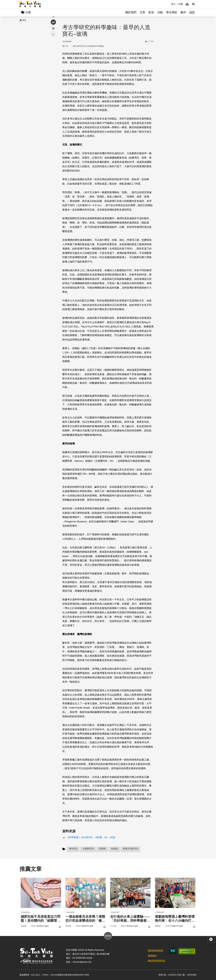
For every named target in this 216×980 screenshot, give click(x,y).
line (52, 65)
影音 (151, 12)
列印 (53, 77)
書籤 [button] (53, 83)
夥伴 (183, 12)
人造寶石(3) (88, 849)
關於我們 (131, 12)
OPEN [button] (108, 936)
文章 (142, 12)
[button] (193, 4)
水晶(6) (114, 849)
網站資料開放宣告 (157, 961)
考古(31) (73, 849)
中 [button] (53, 71)
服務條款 (152, 956)
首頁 (23, 20)
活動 (160, 12)
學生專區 (172, 12)
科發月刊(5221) (130, 849)
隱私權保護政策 (156, 951)
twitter (53, 59)
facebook (53, 53)
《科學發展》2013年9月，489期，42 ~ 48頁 (91, 837)
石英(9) (102, 849)
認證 (192, 12)
